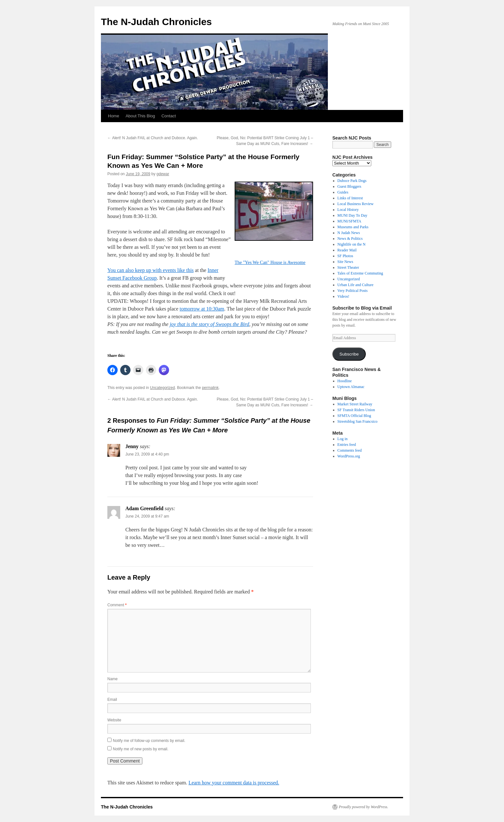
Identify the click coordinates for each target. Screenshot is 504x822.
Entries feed (347, 445)
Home (114, 116)
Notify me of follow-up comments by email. (149, 741)
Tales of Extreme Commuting (360, 273)
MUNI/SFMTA (349, 221)
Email (112, 700)
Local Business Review (356, 204)
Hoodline (345, 381)
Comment (117, 605)
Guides (343, 192)
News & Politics (350, 239)
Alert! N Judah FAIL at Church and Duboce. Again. (153, 138)
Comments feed (350, 450)
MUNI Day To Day (352, 215)
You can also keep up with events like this (151, 270)
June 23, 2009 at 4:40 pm (147, 454)
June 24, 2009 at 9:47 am (147, 516)
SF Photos (345, 256)
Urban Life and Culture (355, 285)
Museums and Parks (353, 227)
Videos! (343, 296)
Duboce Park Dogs (352, 181)
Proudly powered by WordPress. (364, 807)
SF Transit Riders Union (356, 410)
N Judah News (349, 233)
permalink (210, 388)
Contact (169, 116)
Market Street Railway (355, 404)
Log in (343, 439)
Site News (345, 262)
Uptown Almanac (351, 387)
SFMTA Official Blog (354, 416)
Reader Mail (347, 250)
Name (113, 679)
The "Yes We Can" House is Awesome (270, 262)
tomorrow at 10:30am (202, 309)
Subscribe (349, 354)
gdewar (163, 174)
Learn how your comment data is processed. (234, 783)
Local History (348, 210)
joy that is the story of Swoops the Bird (209, 324)
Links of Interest (350, 198)
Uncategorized (162, 388)
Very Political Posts (353, 291)
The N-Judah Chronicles (156, 22)
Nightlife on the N (352, 244)
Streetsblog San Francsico (358, 421)
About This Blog (140, 116)
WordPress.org (349, 456)
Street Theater (348, 267)
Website (114, 720)
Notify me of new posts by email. (141, 749)
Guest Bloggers (349, 186)
